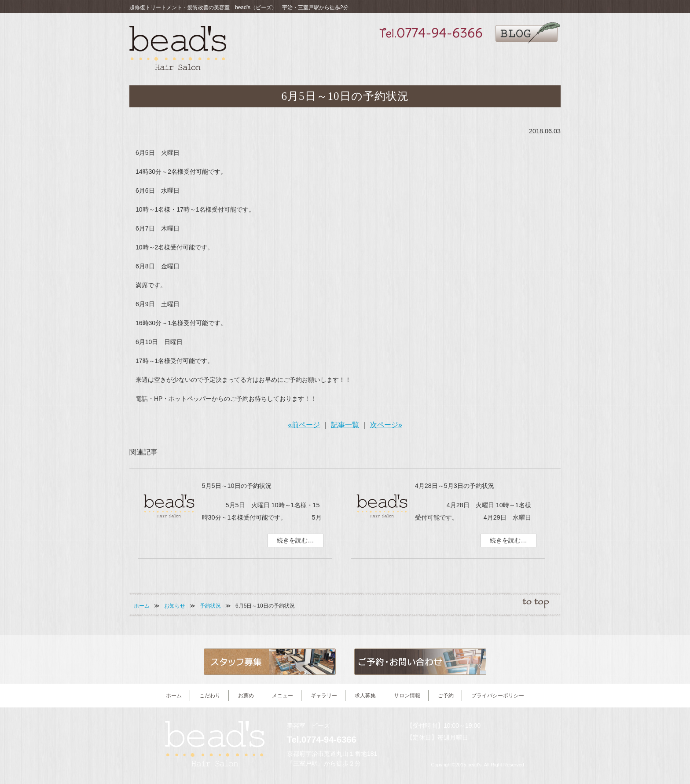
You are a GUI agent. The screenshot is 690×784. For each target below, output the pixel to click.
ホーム (142, 606)
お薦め (348, 58)
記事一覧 (345, 425)
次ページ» (386, 425)
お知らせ (175, 606)
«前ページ (304, 425)
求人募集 (464, 58)
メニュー (386, 58)
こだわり (310, 58)
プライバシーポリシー (498, 696)
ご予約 (541, 58)
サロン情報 (503, 58)
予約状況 (210, 606)
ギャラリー (425, 58)
